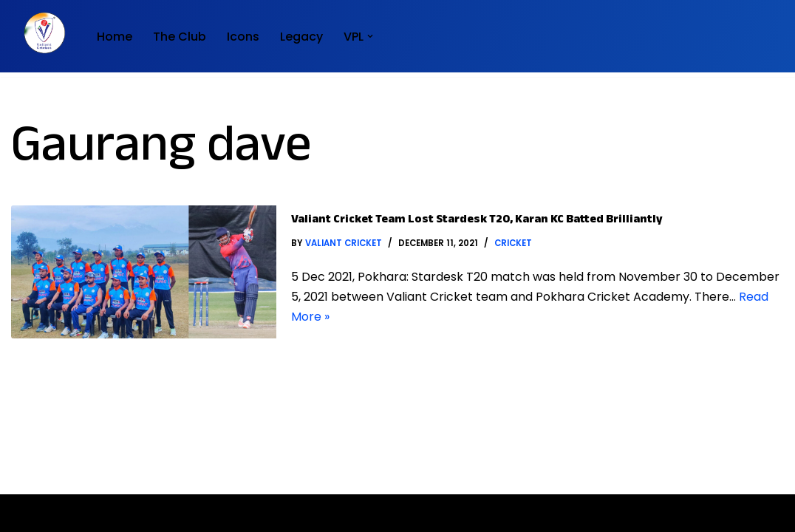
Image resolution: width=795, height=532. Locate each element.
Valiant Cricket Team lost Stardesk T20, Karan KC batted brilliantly (477, 221)
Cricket (513, 243)
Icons (243, 37)
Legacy (301, 37)
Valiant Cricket (344, 243)
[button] (370, 36)
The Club (180, 37)
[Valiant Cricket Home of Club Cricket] (41, 33)
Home (115, 37)
